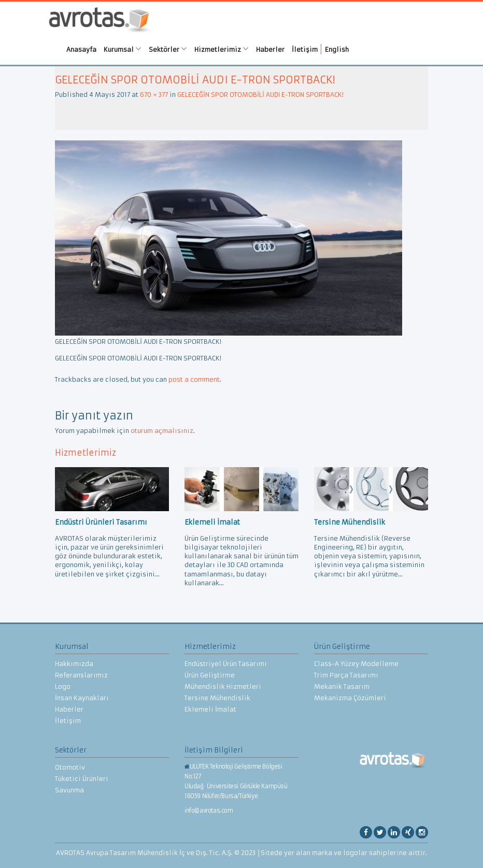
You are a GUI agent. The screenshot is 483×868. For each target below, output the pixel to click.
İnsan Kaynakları (82, 698)
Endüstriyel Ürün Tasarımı (226, 664)
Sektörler (168, 49)
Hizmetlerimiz (222, 49)
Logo (63, 686)
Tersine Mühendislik (217, 698)
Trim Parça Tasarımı (346, 675)
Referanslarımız (81, 675)
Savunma (69, 790)
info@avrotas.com (209, 811)
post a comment (194, 379)
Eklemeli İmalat (210, 709)
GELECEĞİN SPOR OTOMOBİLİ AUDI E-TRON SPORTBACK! (260, 95)
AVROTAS (99, 21)
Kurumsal (123, 49)
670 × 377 (154, 95)
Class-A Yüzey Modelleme (356, 664)
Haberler (270, 49)
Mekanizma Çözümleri (350, 698)
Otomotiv (70, 767)
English (337, 49)
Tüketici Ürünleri (82, 779)
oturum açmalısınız (162, 431)
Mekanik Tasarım (342, 686)
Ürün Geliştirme (210, 675)
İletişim (305, 49)
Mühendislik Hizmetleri (223, 686)
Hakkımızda (74, 664)
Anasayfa (81, 49)
